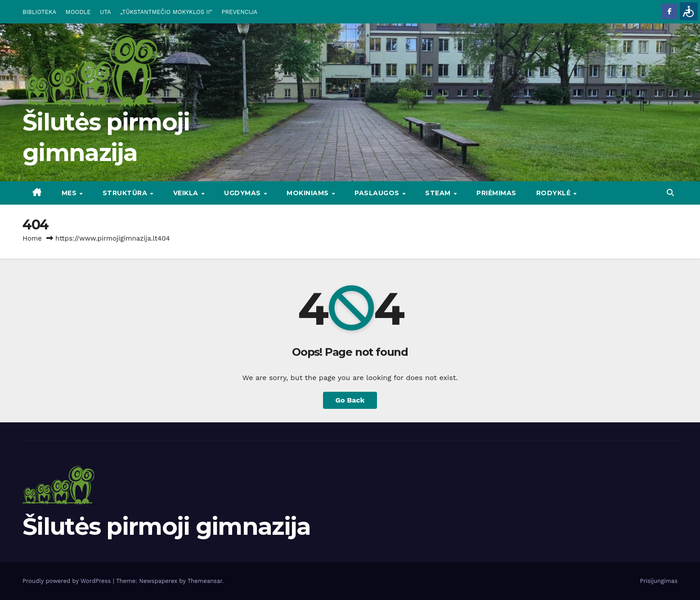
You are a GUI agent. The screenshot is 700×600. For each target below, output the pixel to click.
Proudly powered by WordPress (68, 581)
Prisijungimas (659, 581)
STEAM (439, 193)
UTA (105, 12)
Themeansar (205, 581)
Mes (70, 193)
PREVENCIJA (240, 12)
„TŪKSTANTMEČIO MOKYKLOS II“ (166, 12)
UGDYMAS (243, 193)
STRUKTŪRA (126, 193)
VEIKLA (187, 193)
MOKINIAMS (309, 193)
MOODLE (78, 12)
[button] (670, 193)
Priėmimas (496, 193)
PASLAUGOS (378, 193)
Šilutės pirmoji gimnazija (167, 526)
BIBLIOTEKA (39, 12)
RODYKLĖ (554, 193)
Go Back (350, 400)
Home (32, 238)
